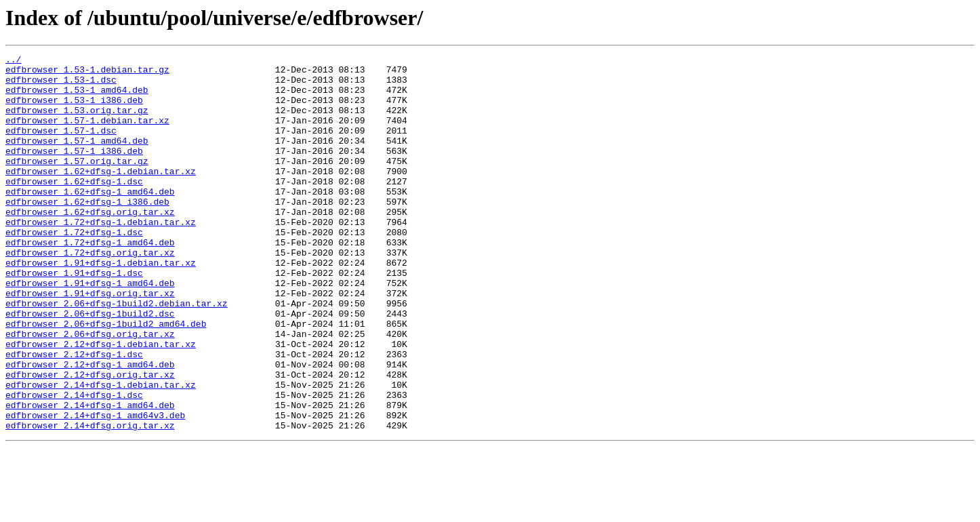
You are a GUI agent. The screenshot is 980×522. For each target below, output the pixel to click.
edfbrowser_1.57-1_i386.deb (74, 171)
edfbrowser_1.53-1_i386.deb (74, 110)
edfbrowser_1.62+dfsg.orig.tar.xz (90, 244)
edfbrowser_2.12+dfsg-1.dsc (74, 415)
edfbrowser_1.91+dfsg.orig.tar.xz (90, 342)
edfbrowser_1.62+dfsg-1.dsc (74, 207)
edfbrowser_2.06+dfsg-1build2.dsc (90, 366)
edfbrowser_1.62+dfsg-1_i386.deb (87, 232)
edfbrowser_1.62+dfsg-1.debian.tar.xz (101, 195)
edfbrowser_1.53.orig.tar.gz (77, 122)
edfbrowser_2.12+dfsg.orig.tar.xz (90, 439)
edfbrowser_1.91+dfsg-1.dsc (74, 317)
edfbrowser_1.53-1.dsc (61, 85)
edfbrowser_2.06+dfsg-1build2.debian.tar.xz (117, 354)
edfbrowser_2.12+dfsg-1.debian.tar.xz (101, 403)
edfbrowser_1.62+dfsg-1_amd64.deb (90, 220)
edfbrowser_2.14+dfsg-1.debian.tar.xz (101, 451)
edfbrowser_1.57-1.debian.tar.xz (87, 134)
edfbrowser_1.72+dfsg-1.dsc (74, 268)
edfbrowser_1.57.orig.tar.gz (77, 183)
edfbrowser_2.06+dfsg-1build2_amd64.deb (106, 378)
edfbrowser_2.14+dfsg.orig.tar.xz (90, 500)
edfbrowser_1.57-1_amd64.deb (77, 159)
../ (13, 61)
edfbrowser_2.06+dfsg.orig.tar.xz (90, 390)
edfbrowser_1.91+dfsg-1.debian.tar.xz (101, 305)
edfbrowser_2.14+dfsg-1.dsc (74, 464)
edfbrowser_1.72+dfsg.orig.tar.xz (90, 293)
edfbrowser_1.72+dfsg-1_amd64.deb (90, 281)
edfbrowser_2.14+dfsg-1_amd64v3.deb (95, 488)
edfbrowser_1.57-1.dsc (61, 146)
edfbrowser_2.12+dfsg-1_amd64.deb (90, 427)
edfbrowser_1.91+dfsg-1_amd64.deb (90, 329)
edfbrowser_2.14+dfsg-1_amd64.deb (90, 476)
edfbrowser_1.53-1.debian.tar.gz (87, 73)
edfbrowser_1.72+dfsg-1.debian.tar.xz (101, 256)
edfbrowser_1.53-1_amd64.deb (77, 98)
